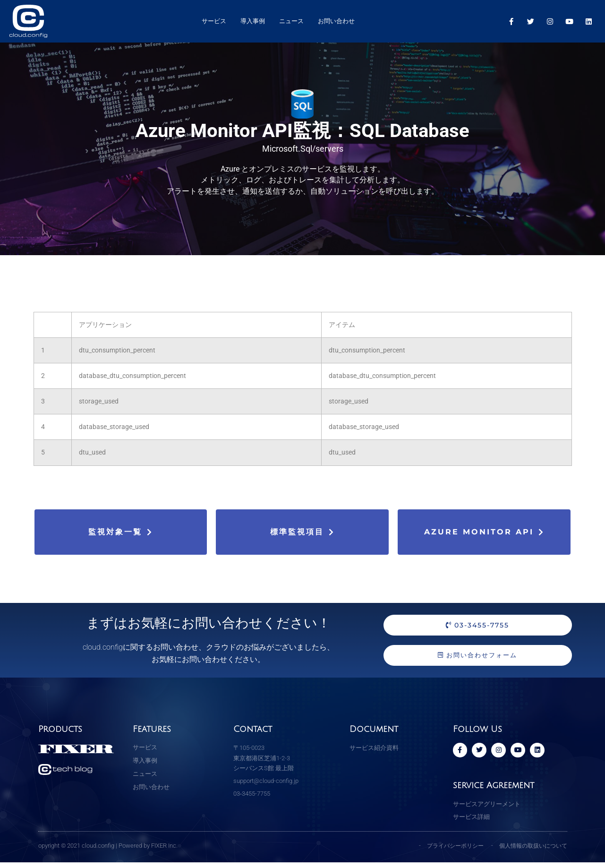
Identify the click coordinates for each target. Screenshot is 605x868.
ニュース (291, 21)
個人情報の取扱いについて (530, 851)
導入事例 (253, 21)
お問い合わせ (336, 21)
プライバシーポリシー (447, 851)
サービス (214, 21)
